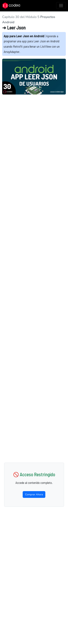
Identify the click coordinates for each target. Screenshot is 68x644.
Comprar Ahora (34, 494)
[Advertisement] (34, 129)
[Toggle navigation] (61, 6)
